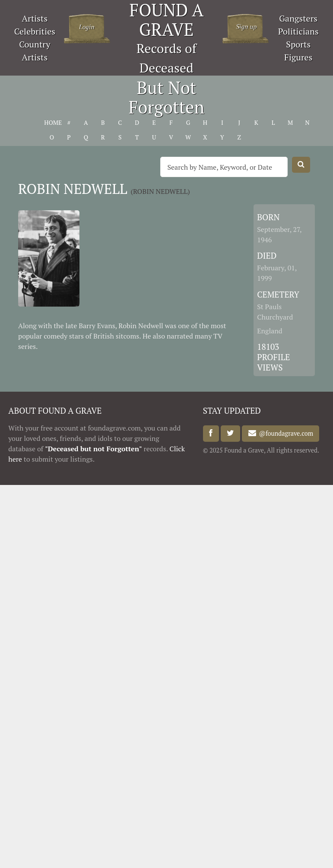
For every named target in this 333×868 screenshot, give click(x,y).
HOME (52, 122)
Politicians (298, 31)
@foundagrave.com (285, 433)
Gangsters (298, 18)
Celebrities (35, 31)
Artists (35, 18)
